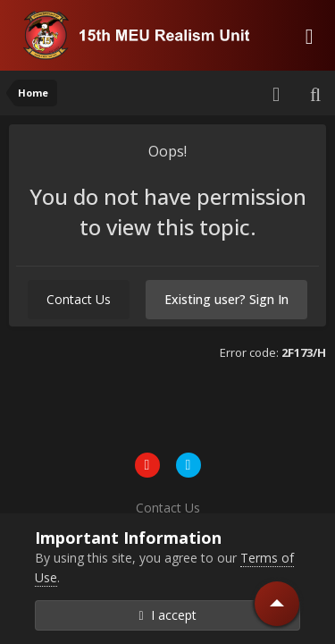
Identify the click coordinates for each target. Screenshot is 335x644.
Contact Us (79, 299)
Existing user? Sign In (226, 299)
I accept (167, 615)
